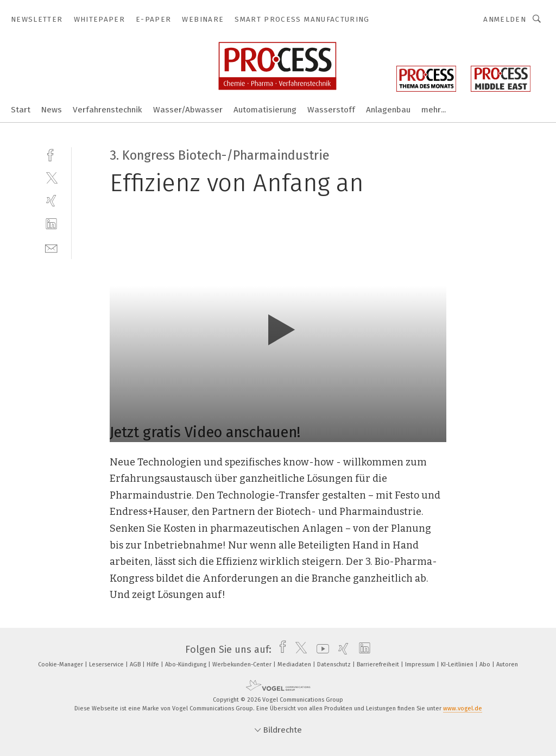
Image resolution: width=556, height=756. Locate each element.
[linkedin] (51, 224)
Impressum (421, 664)
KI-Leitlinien (458, 664)
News (52, 110)
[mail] (51, 247)
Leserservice (107, 664)
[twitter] (51, 177)
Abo (486, 664)
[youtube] (320, 650)
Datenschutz (335, 664)
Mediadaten (295, 664)
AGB (136, 664)
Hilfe (154, 664)
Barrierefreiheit (379, 664)
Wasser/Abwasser (188, 110)
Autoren (507, 664)
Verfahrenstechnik (108, 110)
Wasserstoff (331, 110)
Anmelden (505, 19)
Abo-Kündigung (187, 664)
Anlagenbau (388, 110)
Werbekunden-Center (243, 664)
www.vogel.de (463, 708)
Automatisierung (265, 110)
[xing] (51, 201)
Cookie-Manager (61, 664)
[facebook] (51, 154)
